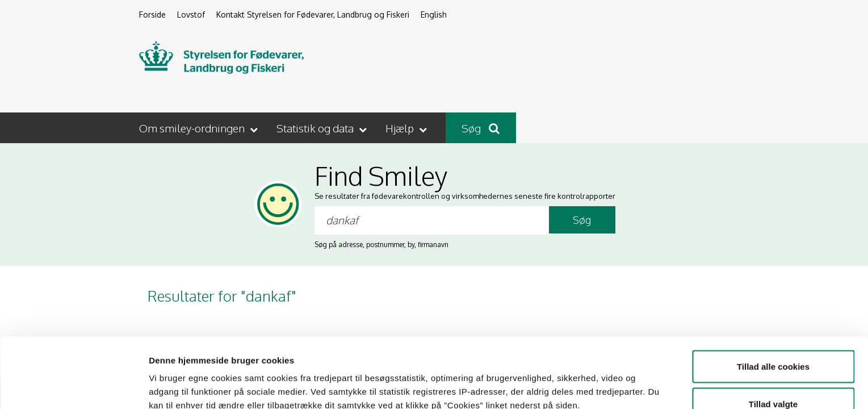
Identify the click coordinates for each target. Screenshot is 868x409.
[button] (200, 128)
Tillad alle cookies (773, 304)
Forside (152, 14)
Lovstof (191, 14)
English (434, 14)
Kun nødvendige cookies (773, 379)
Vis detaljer (590, 380)
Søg (481, 128)
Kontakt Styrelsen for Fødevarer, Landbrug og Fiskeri (313, 14)
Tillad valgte (773, 342)
